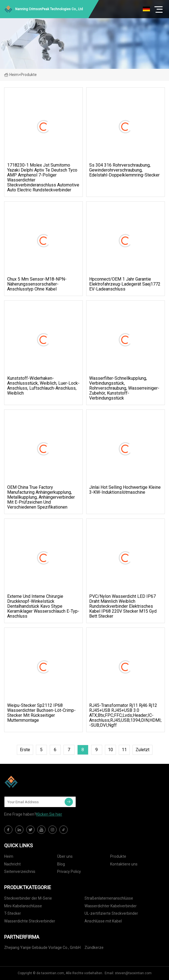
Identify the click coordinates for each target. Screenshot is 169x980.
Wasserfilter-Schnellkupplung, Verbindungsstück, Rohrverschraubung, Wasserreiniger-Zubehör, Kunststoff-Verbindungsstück (124, 388)
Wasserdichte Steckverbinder (30, 921)
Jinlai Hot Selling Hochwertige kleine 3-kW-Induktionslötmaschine (125, 490)
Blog (61, 864)
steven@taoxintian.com (133, 973)
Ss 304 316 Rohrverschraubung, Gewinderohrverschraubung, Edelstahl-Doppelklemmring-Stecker (124, 170)
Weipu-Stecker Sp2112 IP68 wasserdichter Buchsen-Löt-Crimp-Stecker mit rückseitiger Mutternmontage (41, 713)
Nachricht (12, 864)
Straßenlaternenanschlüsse (109, 898)
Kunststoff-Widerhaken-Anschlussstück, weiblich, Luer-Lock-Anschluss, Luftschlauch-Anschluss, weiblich (43, 386)
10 (110, 750)
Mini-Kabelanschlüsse (23, 906)
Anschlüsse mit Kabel (103, 921)
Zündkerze (94, 948)
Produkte (118, 856)
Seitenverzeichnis (20, 872)
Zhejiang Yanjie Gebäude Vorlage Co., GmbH (42, 948)
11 (124, 750)
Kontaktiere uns (124, 864)
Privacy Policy (69, 872)
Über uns (65, 856)
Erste (25, 750)
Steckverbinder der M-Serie (28, 898)
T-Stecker (13, 913)
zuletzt (142, 750)
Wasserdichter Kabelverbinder (111, 906)
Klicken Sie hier (49, 814)
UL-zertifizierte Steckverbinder (111, 913)
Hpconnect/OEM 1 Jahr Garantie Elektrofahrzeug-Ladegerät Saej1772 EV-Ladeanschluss (125, 284)
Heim (11, 75)
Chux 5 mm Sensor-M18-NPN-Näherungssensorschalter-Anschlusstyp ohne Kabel (37, 284)
